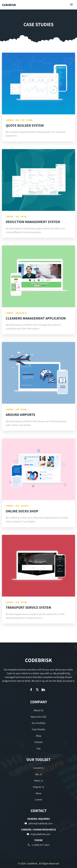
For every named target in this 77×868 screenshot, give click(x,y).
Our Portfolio (39, 723)
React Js (39, 781)
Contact (38, 742)
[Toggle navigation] (72, 5)
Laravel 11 (38, 768)
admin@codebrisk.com (38, 823)
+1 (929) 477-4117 (38, 845)
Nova (38, 793)
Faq (38, 748)
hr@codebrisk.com (38, 834)
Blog (38, 736)
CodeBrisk (9, 5)
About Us (38, 710)
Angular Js (38, 787)
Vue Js (38, 774)
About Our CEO (38, 717)
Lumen (38, 800)
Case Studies (38, 729)
